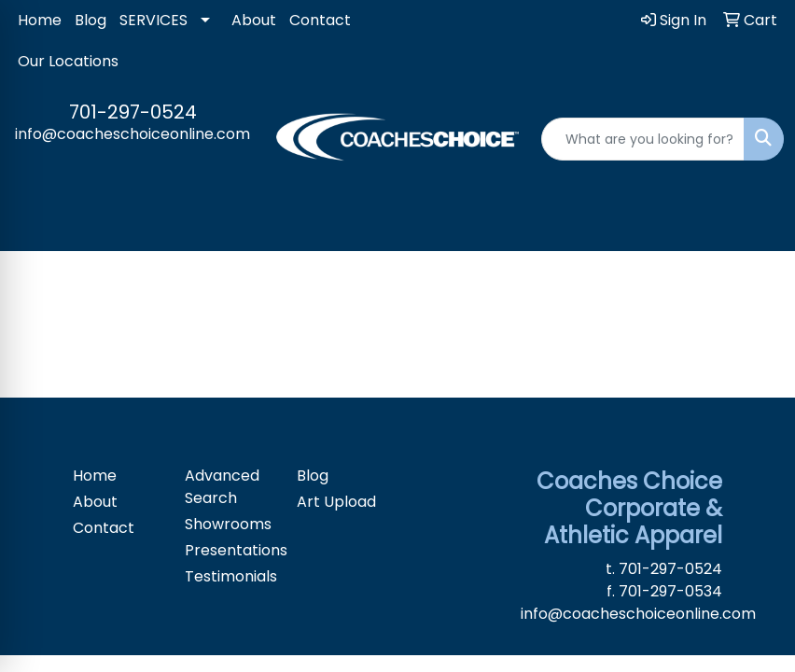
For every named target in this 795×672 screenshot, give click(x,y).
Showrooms (228, 524)
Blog (91, 20)
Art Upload (336, 502)
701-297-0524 (133, 112)
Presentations (230, 550)
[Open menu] (758, 224)
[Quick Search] (643, 139)
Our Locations (68, 61)
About (254, 20)
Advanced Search (222, 487)
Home (40, 20)
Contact (320, 20)
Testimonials (230, 576)
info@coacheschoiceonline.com (132, 134)
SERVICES (153, 20)
